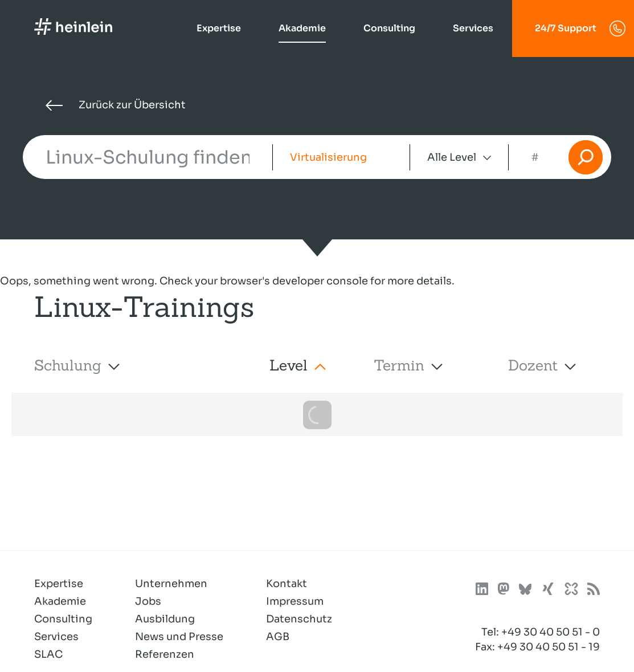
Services (473, 28)
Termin (399, 365)
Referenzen (165, 654)
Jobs (148, 601)
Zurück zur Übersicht (116, 105)
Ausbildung (165, 619)
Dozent (533, 365)
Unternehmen (171, 584)
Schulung (68, 365)
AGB (278, 637)
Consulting (389, 28)
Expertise (219, 28)
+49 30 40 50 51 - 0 (551, 632)
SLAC (48, 654)
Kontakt (287, 584)
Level (289, 365)
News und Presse (179, 637)
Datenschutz (299, 619)
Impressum (295, 601)
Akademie (302, 28)
